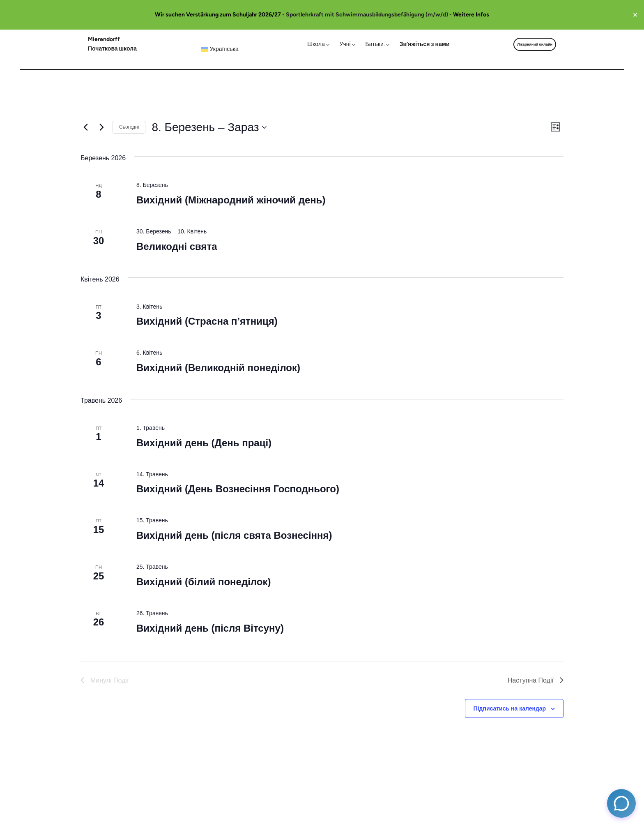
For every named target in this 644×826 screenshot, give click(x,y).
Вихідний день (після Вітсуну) (210, 628)
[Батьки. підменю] (378, 44)
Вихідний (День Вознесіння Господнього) (238, 489)
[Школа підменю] (318, 44)
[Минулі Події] (85, 127)
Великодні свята (177, 246)
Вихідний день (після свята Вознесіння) (234, 535)
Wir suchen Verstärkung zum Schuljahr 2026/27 (218, 15)
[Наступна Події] (101, 127)
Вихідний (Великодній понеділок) (218, 368)
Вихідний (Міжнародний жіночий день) (231, 200)
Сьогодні (129, 127)
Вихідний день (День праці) (204, 443)
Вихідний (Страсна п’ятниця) (207, 321)
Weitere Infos (471, 15)
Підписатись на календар (510, 708)
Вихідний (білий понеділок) (204, 582)
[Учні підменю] (348, 44)
